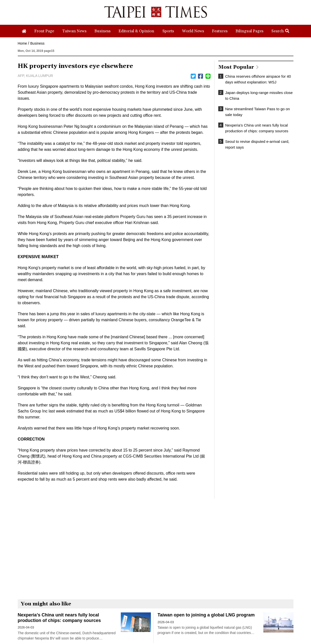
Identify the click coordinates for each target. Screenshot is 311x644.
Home (22, 43)
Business (37, 43)
